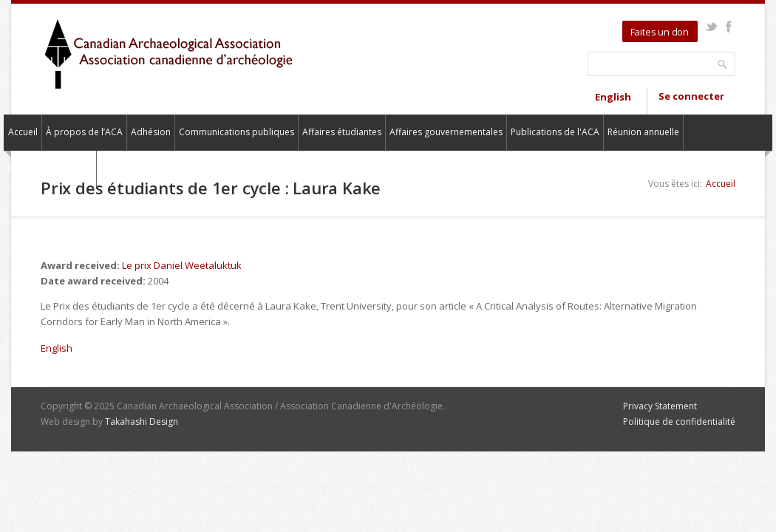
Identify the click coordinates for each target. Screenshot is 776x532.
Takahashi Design (142, 422)
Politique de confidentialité (679, 422)
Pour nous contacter (50, 168)
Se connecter (691, 96)
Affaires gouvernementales (446, 132)
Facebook (728, 27)
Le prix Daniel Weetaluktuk (182, 265)
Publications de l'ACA (555, 132)
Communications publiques (236, 132)
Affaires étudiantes (342, 132)
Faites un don (660, 32)
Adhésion (151, 132)
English (613, 97)
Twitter (711, 27)
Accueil (23, 132)
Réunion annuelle (643, 132)
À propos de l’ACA (84, 132)
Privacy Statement (660, 406)
